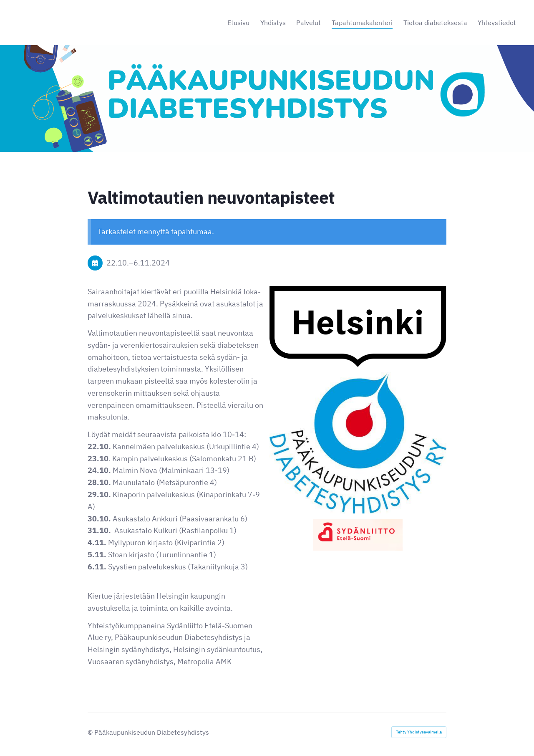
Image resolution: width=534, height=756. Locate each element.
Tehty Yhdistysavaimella (419, 732)
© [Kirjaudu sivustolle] (91, 732)
